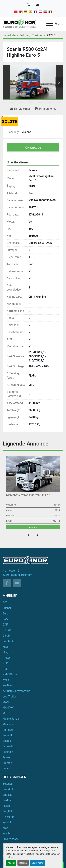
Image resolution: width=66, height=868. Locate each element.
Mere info (33, 527)
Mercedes (8, 724)
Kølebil (7, 822)
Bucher (7, 608)
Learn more (37, 863)
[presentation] (29, 534)
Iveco (6, 680)
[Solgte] (24, 35)
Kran (5, 828)
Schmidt (8, 746)
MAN (6, 702)
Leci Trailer (9, 697)
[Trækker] (37, 35)
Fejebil (7, 806)
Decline (23, 863)
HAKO (6, 658)
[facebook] (7, 583)
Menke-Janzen (11, 719)
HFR (5, 663)
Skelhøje (8, 752)
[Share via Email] (20, 109)
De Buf (7, 630)
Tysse (6, 757)
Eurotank (8, 641)
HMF (6, 669)
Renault (7, 735)
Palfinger (8, 730)
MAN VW (8, 708)
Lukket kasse (11, 839)
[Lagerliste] (9, 35)
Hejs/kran (9, 817)
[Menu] (50, 24)
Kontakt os (33, 147)
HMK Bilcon (10, 674)
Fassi (6, 647)
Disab (6, 636)
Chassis (7, 795)
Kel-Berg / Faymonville (16, 691)
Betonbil (8, 784)
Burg (5, 614)
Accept (11, 863)
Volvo (6, 768)
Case (6, 619)
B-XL (5, 602)
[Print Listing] (46, 109)
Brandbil (8, 789)
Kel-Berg (8, 685)
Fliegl (6, 652)
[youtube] (17, 583)
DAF (5, 625)
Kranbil (7, 833)
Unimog (7, 763)
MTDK (6, 713)
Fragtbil (7, 811)
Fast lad (8, 800)
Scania (7, 741)
